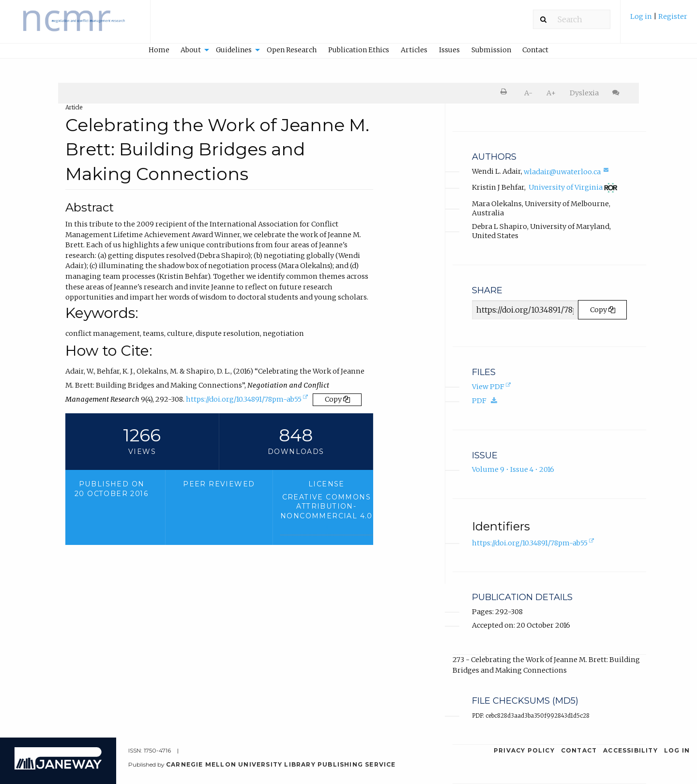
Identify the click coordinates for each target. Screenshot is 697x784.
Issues (449, 50)
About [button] (191, 50)
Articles (414, 50)
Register (673, 16)
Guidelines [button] (234, 50)
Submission (491, 50)
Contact (535, 50)
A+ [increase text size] (551, 93)
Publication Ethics (359, 50)
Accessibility (630, 750)
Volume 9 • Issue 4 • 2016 (513, 469)
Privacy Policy (524, 750)
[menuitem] (659, 21)
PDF (487, 400)
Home (159, 50)
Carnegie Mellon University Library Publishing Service (281, 764)
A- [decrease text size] (528, 93)
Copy (337, 399)
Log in (641, 16)
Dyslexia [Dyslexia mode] (584, 93)
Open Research (292, 50)
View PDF (492, 388)
